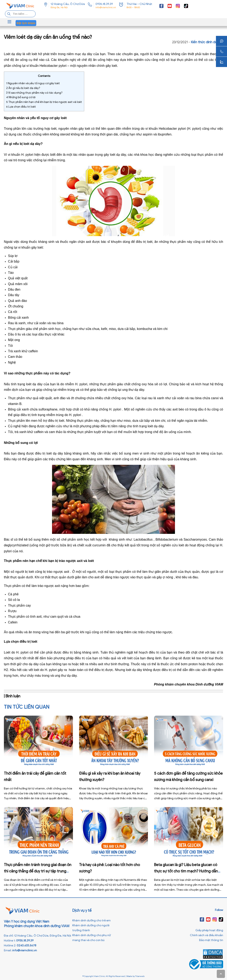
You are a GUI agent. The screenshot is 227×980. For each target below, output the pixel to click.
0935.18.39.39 (104, 4)
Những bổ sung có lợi (21, 97)
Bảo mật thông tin (211, 940)
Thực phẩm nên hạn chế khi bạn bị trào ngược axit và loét (44, 102)
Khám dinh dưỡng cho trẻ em (91, 920)
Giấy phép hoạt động (209, 930)
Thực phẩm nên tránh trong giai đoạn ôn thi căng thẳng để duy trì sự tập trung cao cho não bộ (38, 871)
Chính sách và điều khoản (207, 935)
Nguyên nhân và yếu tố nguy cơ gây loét (33, 83)
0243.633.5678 (27, 945)
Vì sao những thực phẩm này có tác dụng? (34, 93)
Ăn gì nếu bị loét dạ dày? (23, 88)
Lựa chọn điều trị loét (21, 107)
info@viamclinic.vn (106, 7)
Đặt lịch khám (26, 23)
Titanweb (140, 976)
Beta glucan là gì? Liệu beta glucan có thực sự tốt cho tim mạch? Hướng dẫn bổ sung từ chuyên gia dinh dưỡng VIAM (187, 871)
